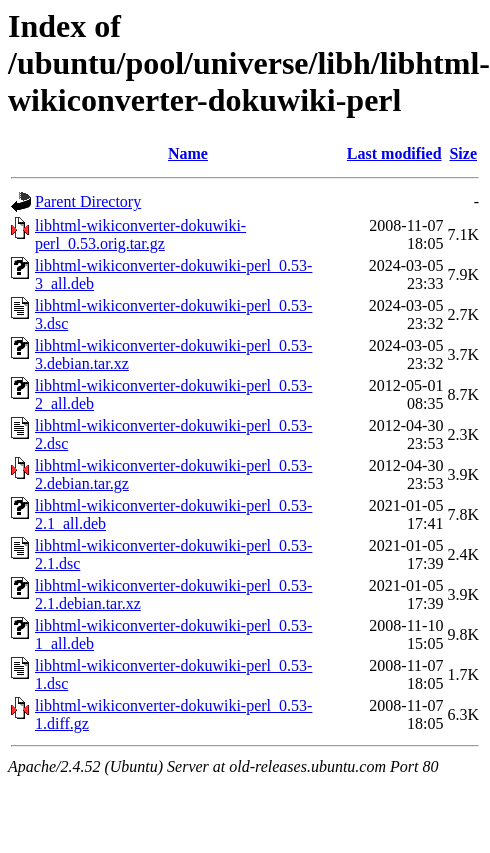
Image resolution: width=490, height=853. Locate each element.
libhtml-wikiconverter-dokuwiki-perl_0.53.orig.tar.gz (140, 234)
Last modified (394, 153)
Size (463, 153)
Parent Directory (88, 201)
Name (188, 153)
